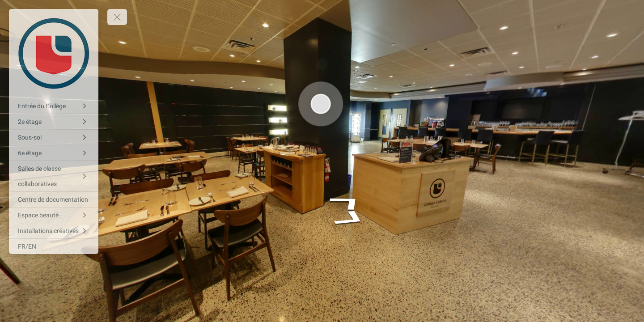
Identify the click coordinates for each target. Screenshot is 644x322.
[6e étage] (54, 153)
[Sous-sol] (54, 137)
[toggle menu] (117, 17)
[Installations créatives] (54, 231)
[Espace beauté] (54, 215)
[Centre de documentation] (54, 199)
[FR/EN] (54, 246)
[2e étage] (54, 122)
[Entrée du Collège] (54, 106)
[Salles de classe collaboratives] (54, 176)
